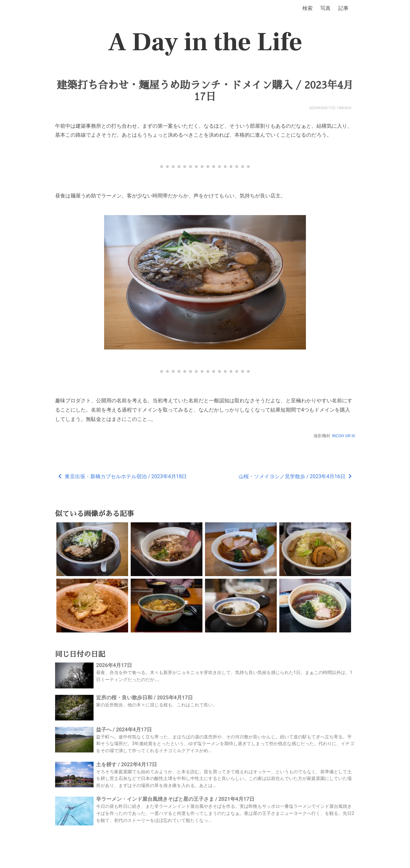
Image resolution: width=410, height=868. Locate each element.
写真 (325, 8)
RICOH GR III (344, 436)
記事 (343, 8)
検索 (307, 8)
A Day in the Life (205, 42)
